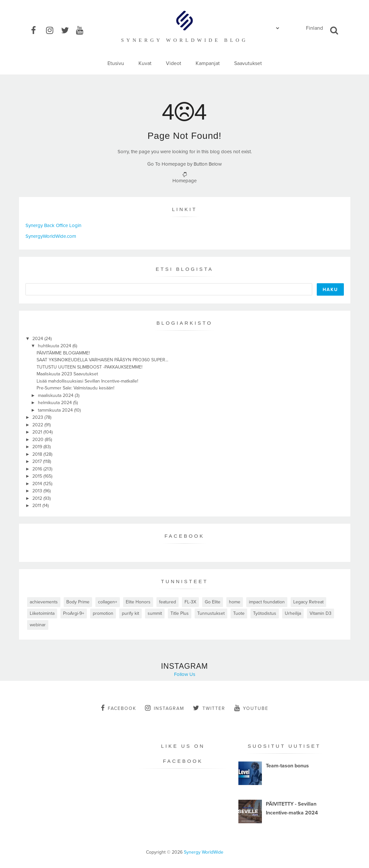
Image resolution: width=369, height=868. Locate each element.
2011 (37, 506)
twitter (209, 708)
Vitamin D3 (321, 613)
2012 (38, 498)
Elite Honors (138, 602)
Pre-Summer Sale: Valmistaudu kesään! (75, 388)
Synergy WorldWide (204, 852)
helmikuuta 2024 (56, 403)
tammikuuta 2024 (56, 410)
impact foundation (267, 602)
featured (168, 602)
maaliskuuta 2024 (56, 395)
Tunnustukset (211, 613)
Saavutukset (248, 63)
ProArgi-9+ (74, 613)
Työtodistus (265, 613)
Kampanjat (208, 63)
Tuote (239, 613)
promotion (103, 613)
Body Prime (78, 602)
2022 (38, 425)
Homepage (184, 181)
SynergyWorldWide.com (51, 236)
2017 (38, 461)
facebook (119, 708)
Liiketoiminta (42, 613)
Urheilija (293, 613)
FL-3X (190, 602)
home (235, 602)
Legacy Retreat (308, 602)
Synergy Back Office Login (53, 225)
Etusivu (116, 63)
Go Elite (213, 602)
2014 (38, 484)
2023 (38, 417)
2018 (38, 454)
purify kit (130, 613)
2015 (38, 476)
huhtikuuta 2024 (55, 346)
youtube (251, 708)
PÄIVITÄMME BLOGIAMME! (63, 353)
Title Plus (180, 613)
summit (155, 613)
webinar (38, 625)
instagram (165, 708)
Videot (174, 63)
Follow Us (185, 674)
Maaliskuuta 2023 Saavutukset (67, 374)
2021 (38, 432)
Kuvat (145, 63)
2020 (39, 440)
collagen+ (108, 602)
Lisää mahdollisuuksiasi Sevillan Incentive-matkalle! (87, 381)
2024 (38, 339)
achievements (44, 602)
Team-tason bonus (287, 766)
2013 (38, 491)
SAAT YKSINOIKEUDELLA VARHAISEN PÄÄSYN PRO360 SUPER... (102, 360)
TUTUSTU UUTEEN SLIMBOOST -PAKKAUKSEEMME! (89, 367)
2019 (38, 447)
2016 (38, 469)
